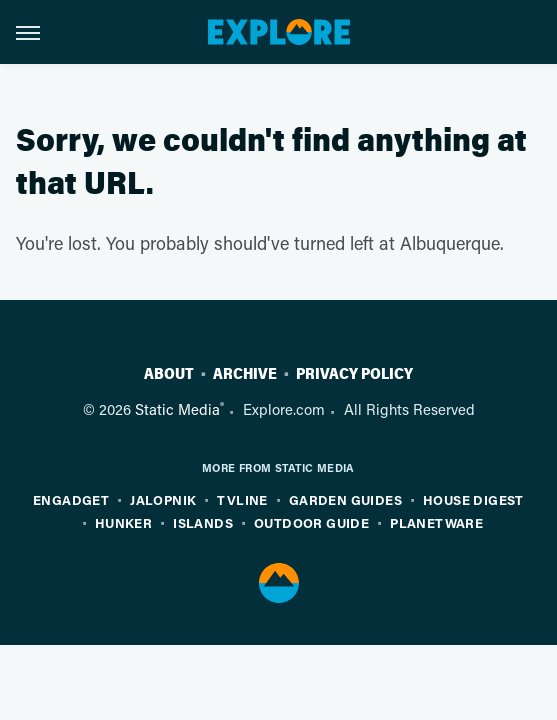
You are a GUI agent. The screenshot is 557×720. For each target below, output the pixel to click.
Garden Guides (345, 499)
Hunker (123, 522)
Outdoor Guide (311, 522)
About (169, 374)
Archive (245, 374)
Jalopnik (163, 499)
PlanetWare (436, 522)
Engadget (71, 499)
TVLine (242, 499)
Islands (203, 522)
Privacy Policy (354, 374)
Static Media (177, 409)
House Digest (473, 499)
